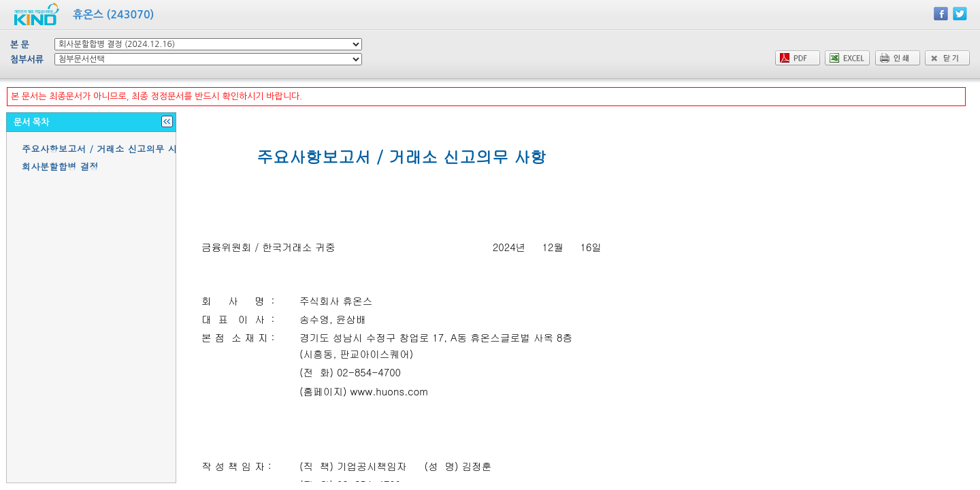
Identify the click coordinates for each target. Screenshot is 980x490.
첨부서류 (27, 60)
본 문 (20, 45)
